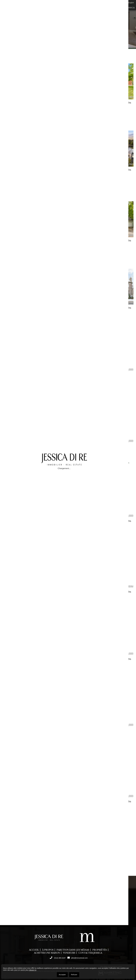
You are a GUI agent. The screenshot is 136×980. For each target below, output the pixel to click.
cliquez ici (33, 970)
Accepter (62, 975)
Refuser (74, 975)
